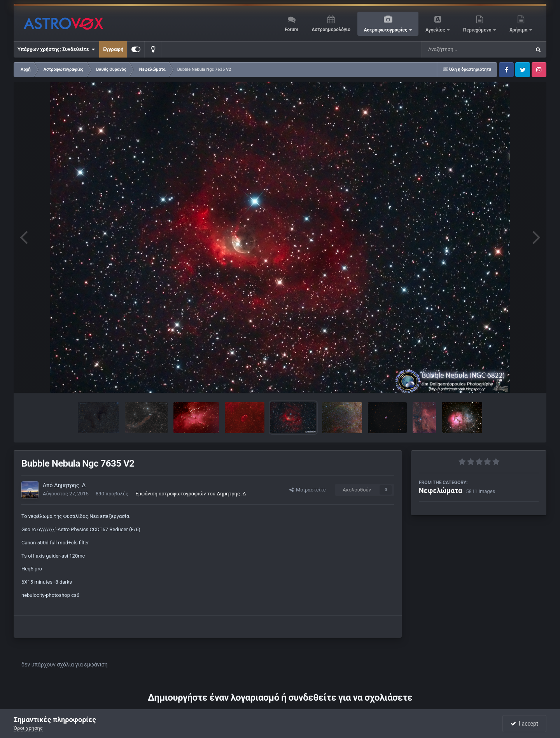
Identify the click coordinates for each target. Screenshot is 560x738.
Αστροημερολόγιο (331, 30)
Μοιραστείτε (308, 490)
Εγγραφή (113, 49)
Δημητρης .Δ (70, 485)
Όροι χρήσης (28, 728)
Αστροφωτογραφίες (386, 30)
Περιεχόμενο (478, 30)
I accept (524, 724)
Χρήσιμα (519, 30)
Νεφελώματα (440, 491)
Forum (291, 30)
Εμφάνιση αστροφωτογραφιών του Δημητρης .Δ (191, 494)
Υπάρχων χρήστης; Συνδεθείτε (56, 49)
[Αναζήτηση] (460, 49)
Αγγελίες (436, 30)
